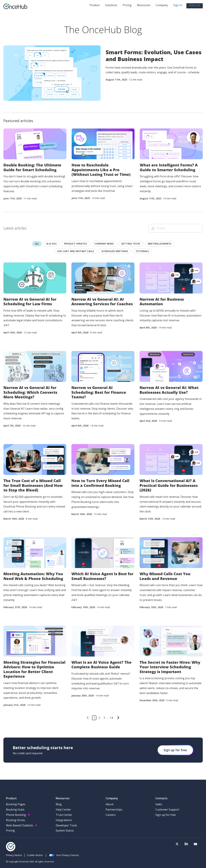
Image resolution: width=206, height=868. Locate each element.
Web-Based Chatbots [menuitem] (20, 825)
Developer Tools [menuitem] (66, 825)
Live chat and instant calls (76, 251)
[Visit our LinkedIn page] (190, 845)
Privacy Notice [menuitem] (14, 855)
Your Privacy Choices (64, 855)
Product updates (75, 244)
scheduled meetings (115, 251)
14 (111, 718)
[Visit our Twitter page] (184, 845)
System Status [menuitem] (65, 830)
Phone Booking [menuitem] (16, 815)
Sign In (178, 6)
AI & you (51, 244)
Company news (104, 244)
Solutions (111, 6)
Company (162, 6)
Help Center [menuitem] (63, 810)
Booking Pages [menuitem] (16, 804)
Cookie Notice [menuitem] (35, 855)
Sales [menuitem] (159, 804)
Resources (144, 6)
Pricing (127, 6)
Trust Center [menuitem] (64, 815)
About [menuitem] (110, 804)
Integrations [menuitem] (64, 820)
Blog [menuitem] (59, 804)
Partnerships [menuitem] (114, 810)
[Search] (176, 228)
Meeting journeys (159, 244)
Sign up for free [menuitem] (166, 815)
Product (95, 6)
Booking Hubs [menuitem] (15, 810)
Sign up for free (175, 750)
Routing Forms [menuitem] (15, 820)
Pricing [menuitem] (10, 830)
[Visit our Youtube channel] (197, 845)
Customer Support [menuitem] (167, 810)
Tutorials (142, 251)
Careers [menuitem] (111, 815)
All (37, 244)
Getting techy (131, 244)
